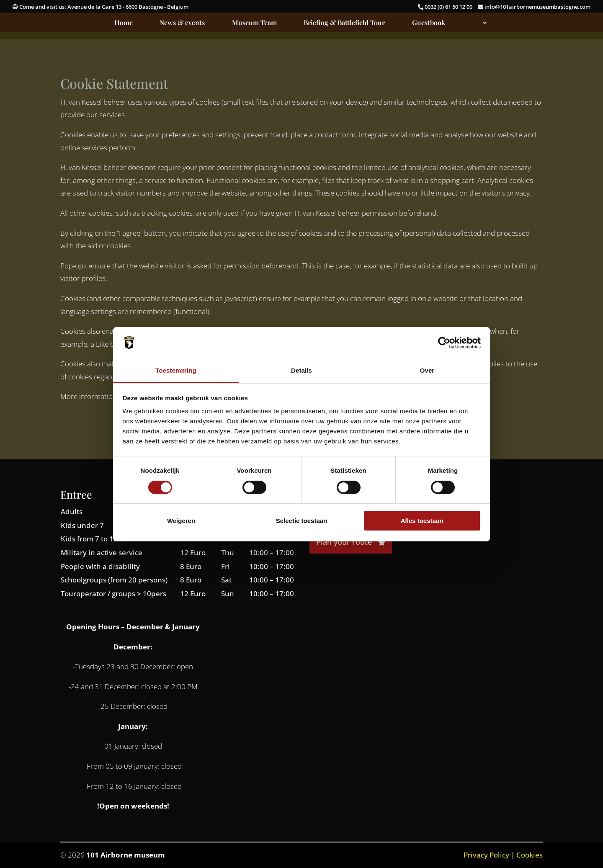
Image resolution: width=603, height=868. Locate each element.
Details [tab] (301, 370)
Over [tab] (427, 370)
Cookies (530, 855)
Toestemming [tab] (176, 370)
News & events (182, 23)
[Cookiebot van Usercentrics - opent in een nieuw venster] (444, 343)
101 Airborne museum (126, 855)
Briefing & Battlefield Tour (344, 23)
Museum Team (254, 23)
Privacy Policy (486, 855)
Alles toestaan (422, 521)
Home (124, 23)
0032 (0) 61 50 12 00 (446, 7)
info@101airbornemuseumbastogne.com (534, 7)
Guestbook (429, 23)
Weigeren (181, 521)
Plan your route (351, 542)
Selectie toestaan (302, 521)
